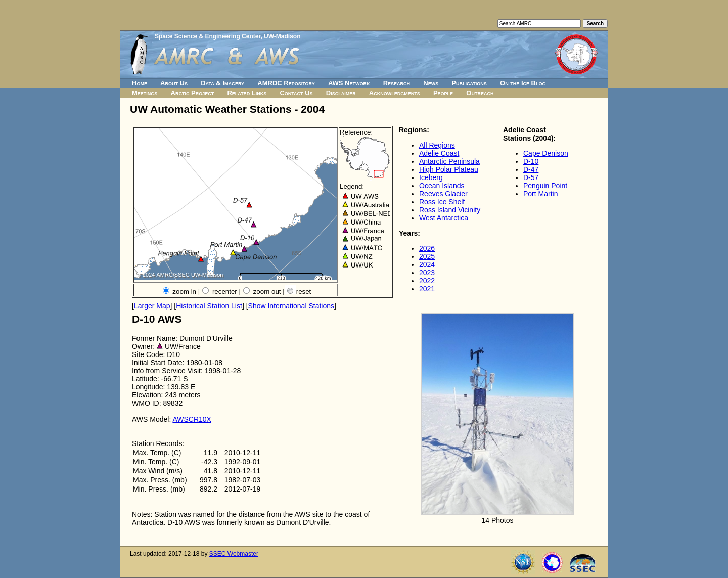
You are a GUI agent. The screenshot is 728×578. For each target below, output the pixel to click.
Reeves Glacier (443, 194)
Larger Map (152, 306)
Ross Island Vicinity (450, 210)
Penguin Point (545, 186)
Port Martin (540, 194)
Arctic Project (193, 93)
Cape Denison (546, 153)
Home (140, 83)
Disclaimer (341, 93)
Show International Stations (291, 306)
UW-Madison (282, 36)
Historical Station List (209, 306)
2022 (427, 281)
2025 (427, 256)
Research (397, 83)
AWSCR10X (192, 419)
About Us (174, 83)
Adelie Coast (439, 153)
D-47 (531, 169)
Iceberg (431, 177)
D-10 (531, 161)
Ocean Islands (442, 186)
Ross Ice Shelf (442, 202)
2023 (427, 273)
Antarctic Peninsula (449, 161)
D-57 (531, 177)
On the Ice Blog (523, 83)
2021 (427, 289)
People (443, 93)
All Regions (437, 145)
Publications (469, 83)
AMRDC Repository (286, 83)
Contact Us (296, 93)
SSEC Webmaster (234, 554)
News (431, 83)
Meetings (145, 93)
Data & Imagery (222, 83)
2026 (427, 248)
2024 (427, 264)
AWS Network (349, 83)
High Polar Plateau (449, 169)
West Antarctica (444, 218)
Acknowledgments (395, 93)
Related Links (247, 93)
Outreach (480, 93)
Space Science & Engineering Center (208, 36)
